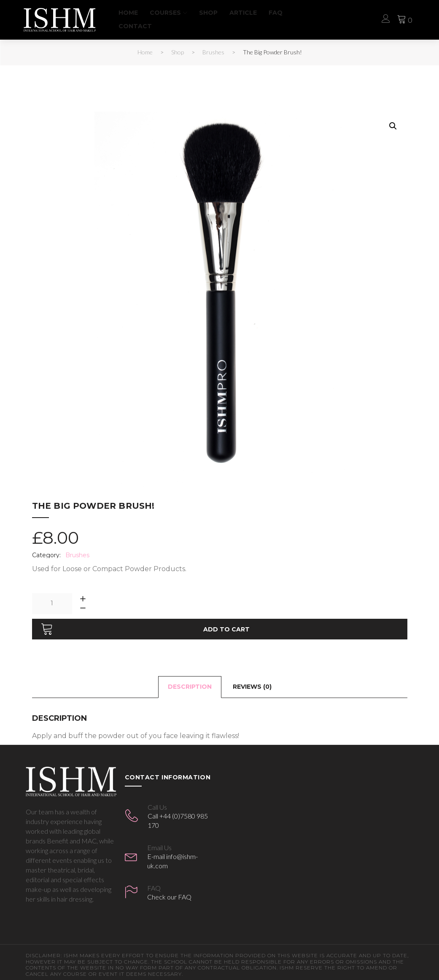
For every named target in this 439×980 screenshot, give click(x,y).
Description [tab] (190, 682)
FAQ (282, 13)
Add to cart (226, 624)
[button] (393, 126)
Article (249, 13)
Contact (141, 26)
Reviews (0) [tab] (252, 682)
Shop (215, 13)
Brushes (213, 52)
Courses (172, 13)
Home (135, 13)
